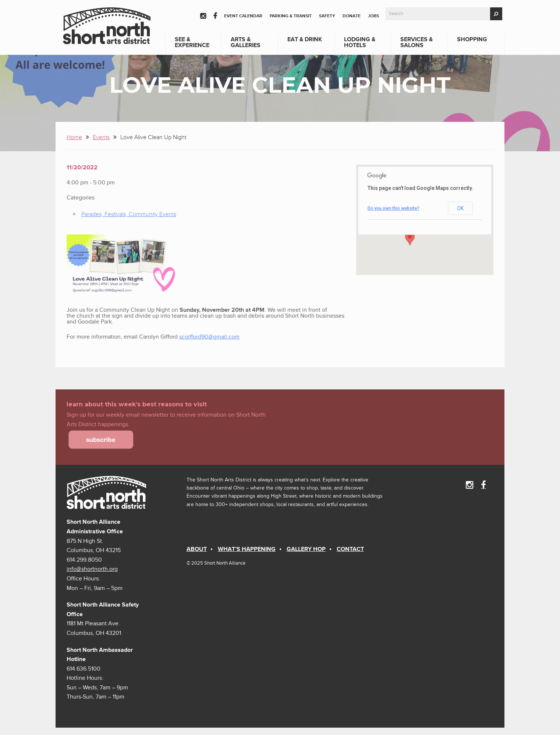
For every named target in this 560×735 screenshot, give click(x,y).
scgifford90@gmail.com (209, 337)
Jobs (373, 16)
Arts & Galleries (246, 42)
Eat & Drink (305, 39)
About (197, 549)
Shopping (472, 39)
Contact (350, 549)
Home (74, 137)
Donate (352, 16)
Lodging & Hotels (360, 42)
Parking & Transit (291, 16)
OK (460, 208)
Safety (327, 16)
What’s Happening (247, 549)
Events (101, 137)
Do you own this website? (394, 208)
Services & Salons (417, 42)
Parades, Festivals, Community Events (129, 214)
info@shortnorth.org (92, 569)
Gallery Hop (306, 549)
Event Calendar (243, 16)
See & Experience (192, 42)
